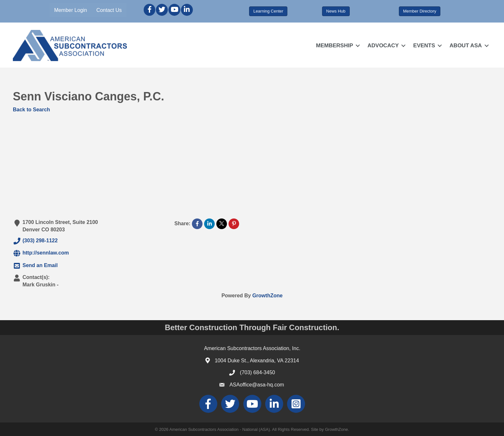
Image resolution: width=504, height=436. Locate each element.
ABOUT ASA (466, 46)
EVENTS (424, 46)
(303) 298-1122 (35, 241)
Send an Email (35, 266)
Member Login (70, 10)
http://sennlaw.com (41, 253)
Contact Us (109, 10)
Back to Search (32, 110)
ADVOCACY (383, 46)
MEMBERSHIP (334, 46)
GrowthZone (267, 296)
